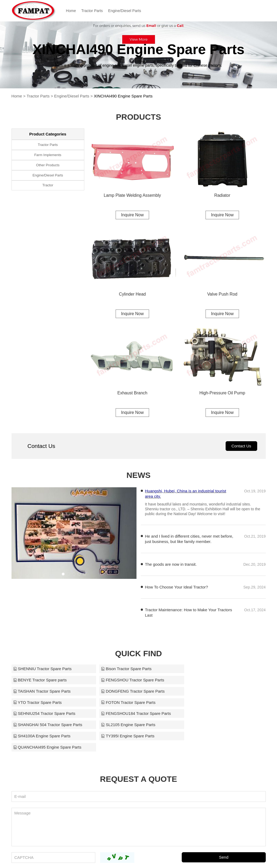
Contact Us (241, 446)
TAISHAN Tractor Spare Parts (128, 680)
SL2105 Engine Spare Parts (212, 703)
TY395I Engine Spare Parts (126, 714)
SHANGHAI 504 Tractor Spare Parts (134, 703)
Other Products (48, 165)
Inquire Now (132, 215)
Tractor (48, 185)
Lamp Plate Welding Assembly (132, 195)
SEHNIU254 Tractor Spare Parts (216, 692)
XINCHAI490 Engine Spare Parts (123, 96)
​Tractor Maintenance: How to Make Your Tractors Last (189, 613)
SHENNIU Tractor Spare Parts (43, 669)
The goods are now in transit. (171, 565)
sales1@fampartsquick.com (199, 857)
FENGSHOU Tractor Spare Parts (45, 680)
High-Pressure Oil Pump (222, 393)
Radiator (222, 195)
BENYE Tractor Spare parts (212, 669)
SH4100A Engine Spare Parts (42, 714)
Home (72, 11)
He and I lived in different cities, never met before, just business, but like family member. (189, 539)
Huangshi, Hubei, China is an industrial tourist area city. (186, 494)
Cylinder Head (132, 294)
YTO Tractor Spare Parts (38, 692)
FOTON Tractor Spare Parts (126, 692)
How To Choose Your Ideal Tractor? (177, 588)
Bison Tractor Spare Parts (124, 669)
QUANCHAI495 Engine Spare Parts (219, 714)
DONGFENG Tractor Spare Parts (217, 680)
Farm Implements (48, 155)
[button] (63, 575)
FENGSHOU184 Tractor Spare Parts (48, 703)
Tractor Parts (93, 11)
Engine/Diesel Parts (126, 11)
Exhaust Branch (132, 393)
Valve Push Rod (222, 294)
